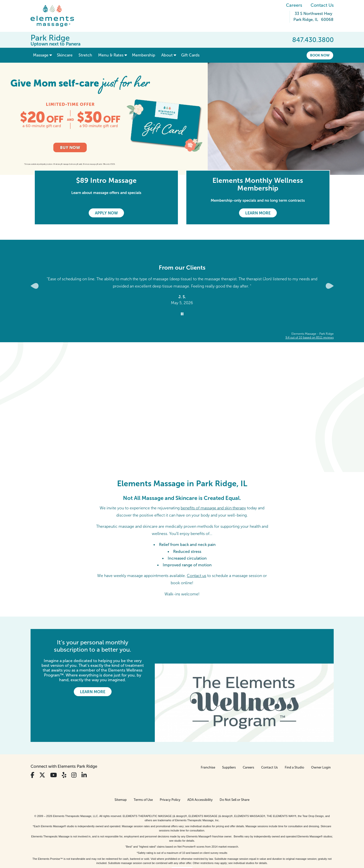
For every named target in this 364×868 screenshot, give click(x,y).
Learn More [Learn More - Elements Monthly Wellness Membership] (258, 213)
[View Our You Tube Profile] (54, 741)
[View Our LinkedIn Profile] (84, 741)
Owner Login (321, 733)
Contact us (197, 576)
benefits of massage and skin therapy (213, 508)
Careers (294, 5)
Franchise (208, 733)
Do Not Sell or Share (235, 765)
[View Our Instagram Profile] (74, 741)
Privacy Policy (170, 765)
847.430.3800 (313, 40)
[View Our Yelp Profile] (64, 741)
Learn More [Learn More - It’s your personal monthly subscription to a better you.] (93, 692)
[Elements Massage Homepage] (56, 16)
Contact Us (322, 5)
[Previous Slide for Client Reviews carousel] (35, 286)
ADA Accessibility (200, 765)
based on (310, 338)
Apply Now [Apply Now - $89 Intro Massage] (106, 213)
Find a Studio (294, 733)
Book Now (320, 55)
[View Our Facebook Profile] (32, 741)
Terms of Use (143, 765)
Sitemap (121, 765)
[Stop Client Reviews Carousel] (182, 314)
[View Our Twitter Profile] (42, 741)
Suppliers (229, 733)
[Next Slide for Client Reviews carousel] (330, 286)
